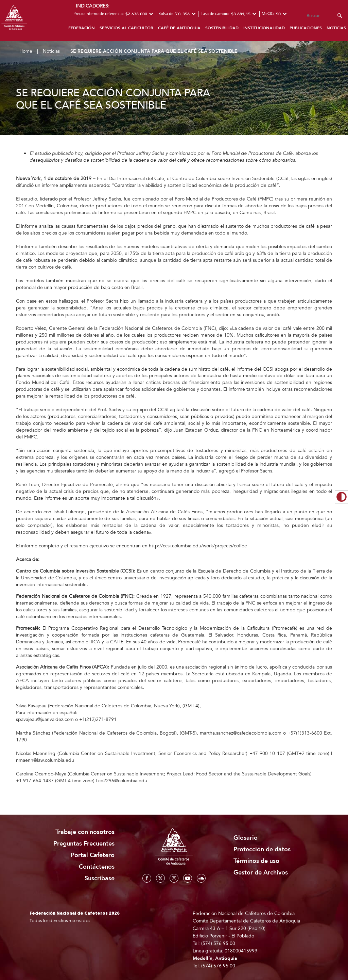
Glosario (246, 838)
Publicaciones (306, 28)
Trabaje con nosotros (85, 832)
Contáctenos (97, 867)
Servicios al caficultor (126, 28)
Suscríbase (100, 878)
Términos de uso (256, 861)
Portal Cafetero (93, 855)
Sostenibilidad (222, 28)
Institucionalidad (264, 28)
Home (26, 51)
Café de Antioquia (179, 28)
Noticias (51, 51)
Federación (82, 28)
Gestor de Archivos (261, 873)
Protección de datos (262, 849)
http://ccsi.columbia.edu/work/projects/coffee (198, 546)
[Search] (322, 16)
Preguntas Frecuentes (84, 844)
